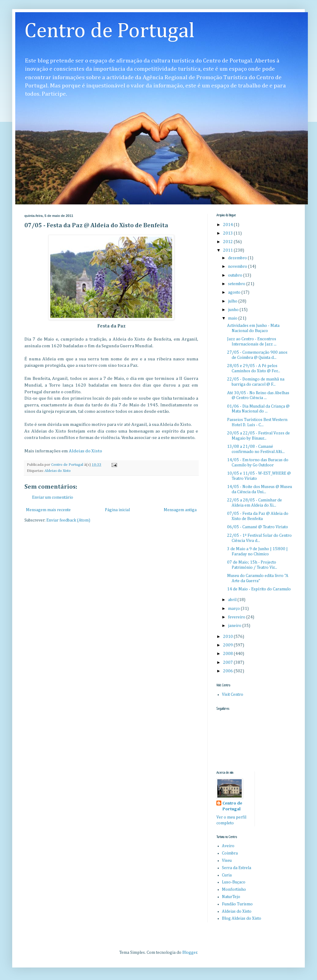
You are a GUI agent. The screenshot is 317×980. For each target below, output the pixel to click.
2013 (228, 233)
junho (234, 310)
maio (233, 318)
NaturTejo (231, 897)
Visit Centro (233, 695)
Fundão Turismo (237, 904)
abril (233, 600)
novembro (238, 267)
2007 (228, 663)
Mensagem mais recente (48, 510)
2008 (228, 654)
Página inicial (117, 510)
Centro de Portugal (110, 31)
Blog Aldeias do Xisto (242, 918)
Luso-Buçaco (234, 882)
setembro (237, 284)
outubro (236, 275)
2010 (228, 637)
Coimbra (230, 853)
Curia (227, 875)
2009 (228, 645)
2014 (228, 225)
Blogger (190, 953)
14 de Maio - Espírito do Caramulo (259, 589)
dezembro (238, 258)
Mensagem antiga (180, 510)
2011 (228, 250)
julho (233, 301)
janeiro (235, 626)
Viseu (227, 861)
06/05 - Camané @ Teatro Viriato (258, 527)
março (234, 609)
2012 (228, 242)
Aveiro (228, 846)
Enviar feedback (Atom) (68, 520)
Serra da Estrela (237, 868)
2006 (228, 671)
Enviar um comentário (53, 497)
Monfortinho (234, 890)
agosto (235, 292)
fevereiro (237, 617)
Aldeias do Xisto (85, 451)
